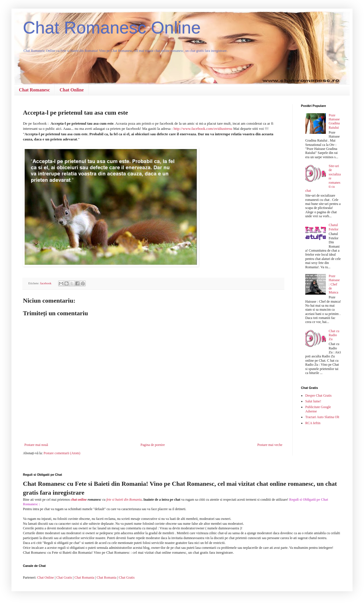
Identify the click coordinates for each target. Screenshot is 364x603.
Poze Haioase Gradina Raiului (334, 121)
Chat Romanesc (34, 90)
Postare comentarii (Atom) (62, 453)
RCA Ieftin (313, 423)
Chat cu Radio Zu (334, 335)
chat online (79, 500)
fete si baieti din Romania (124, 500)
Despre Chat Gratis (318, 396)
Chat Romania (84, 577)
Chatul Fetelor (334, 227)
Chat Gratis (64, 577)
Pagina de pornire (153, 445)
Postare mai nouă (36, 445)
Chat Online (72, 90)
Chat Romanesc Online (112, 28)
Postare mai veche (270, 445)
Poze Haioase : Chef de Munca (334, 284)
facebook (46, 283)
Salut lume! (313, 401)
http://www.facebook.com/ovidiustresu (203, 129)
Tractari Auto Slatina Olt (322, 417)
